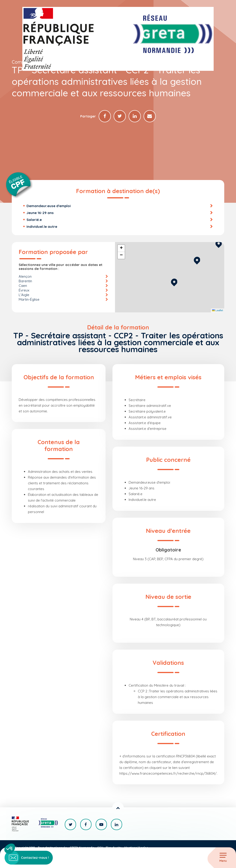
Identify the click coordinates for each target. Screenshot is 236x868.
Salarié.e (34, 220)
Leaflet (218, 311)
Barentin (25, 281)
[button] (174, 282)
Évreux (24, 290)
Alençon (25, 277)
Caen (23, 286)
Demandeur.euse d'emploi (49, 206)
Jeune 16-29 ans (40, 213)
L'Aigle (24, 295)
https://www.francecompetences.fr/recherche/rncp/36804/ (168, 774)
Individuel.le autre (42, 227)
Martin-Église (29, 300)
